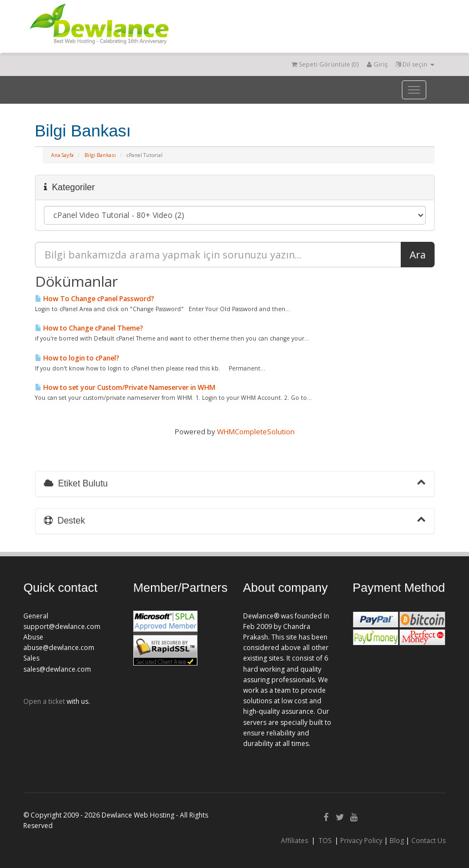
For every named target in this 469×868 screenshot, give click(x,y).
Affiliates (294, 841)
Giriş (377, 64)
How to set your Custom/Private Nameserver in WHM (125, 387)
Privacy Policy (361, 841)
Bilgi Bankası (100, 155)
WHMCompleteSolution (256, 432)
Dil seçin (415, 64)
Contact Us (428, 841)
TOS (325, 841)
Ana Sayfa (62, 155)
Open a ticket (44, 701)
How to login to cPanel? (77, 358)
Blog (397, 841)
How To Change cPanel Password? (95, 299)
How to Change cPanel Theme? (89, 328)
